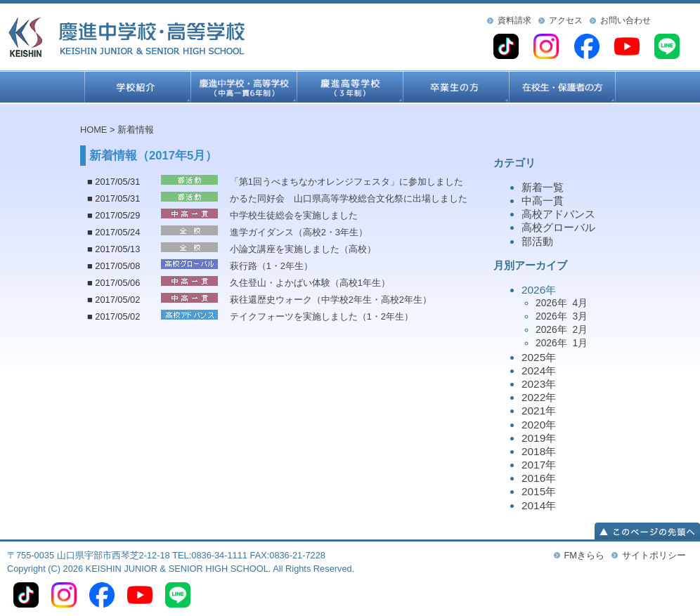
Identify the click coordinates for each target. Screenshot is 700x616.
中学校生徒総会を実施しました (294, 215)
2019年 (539, 438)
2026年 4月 (562, 303)
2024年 (539, 371)
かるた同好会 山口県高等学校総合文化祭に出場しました (349, 198)
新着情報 (136, 130)
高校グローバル (558, 227)
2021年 (539, 411)
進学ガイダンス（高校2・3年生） (299, 232)
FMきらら (584, 555)
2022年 (539, 397)
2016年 (539, 478)
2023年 (539, 384)
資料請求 (514, 20)
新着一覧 (543, 187)
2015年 (539, 491)
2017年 (539, 465)
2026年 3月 (562, 316)
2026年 (571, 317)
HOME (93, 130)
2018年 (539, 451)
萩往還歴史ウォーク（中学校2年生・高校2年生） (331, 300)
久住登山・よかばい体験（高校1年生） (310, 283)
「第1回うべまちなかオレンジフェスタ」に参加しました (346, 182)
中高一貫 (543, 201)
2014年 (539, 505)
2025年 (539, 357)
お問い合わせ (626, 20)
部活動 (537, 241)
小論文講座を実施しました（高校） (303, 249)
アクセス (566, 20)
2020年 (539, 425)
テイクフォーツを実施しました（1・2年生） (322, 316)
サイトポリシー (654, 555)
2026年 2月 (562, 329)
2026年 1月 (562, 343)
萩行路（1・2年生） (271, 266)
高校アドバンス (558, 214)
